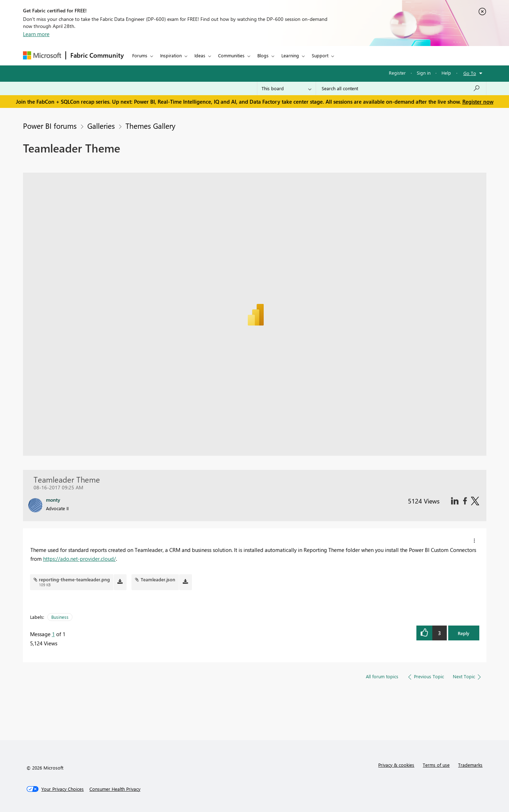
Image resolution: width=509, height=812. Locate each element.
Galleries (101, 126)
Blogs (263, 55)
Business (60, 617)
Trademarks (470, 765)
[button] (474, 541)
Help (446, 73)
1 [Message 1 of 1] (53, 634)
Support (320, 55)
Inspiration (171, 55)
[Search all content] (401, 88)
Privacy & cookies (396, 765)
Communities (231, 55)
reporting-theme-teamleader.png (74, 579)
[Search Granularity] (286, 88)
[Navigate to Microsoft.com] (42, 55)
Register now (478, 102)
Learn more (36, 34)
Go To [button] (470, 73)
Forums (140, 55)
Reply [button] (464, 633)
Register (397, 73)
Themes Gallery (150, 126)
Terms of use (436, 765)
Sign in (424, 73)
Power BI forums (50, 126)
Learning (290, 55)
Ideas (200, 55)
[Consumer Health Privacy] (115, 789)
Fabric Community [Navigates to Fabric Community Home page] (97, 55)
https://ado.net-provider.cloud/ (80, 559)
